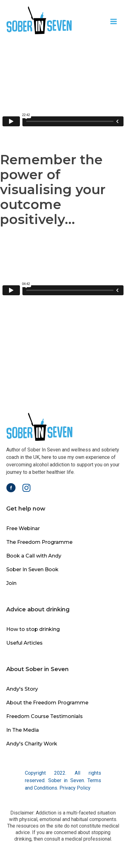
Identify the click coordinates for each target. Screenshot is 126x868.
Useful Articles (24, 643)
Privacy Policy (75, 788)
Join (11, 583)
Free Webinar (23, 528)
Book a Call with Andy (34, 556)
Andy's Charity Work (32, 744)
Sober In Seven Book (32, 569)
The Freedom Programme (39, 542)
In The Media (23, 730)
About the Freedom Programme (47, 703)
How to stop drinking (33, 629)
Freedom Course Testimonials (44, 716)
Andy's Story (22, 689)
